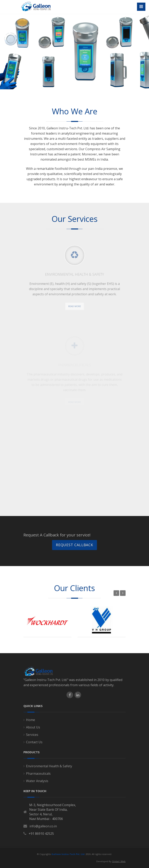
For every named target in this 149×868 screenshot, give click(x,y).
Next (123, 593)
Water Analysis (37, 781)
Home (31, 720)
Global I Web (119, 861)
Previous (116, 593)
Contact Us (34, 742)
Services (32, 735)
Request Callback (74, 545)
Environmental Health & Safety (49, 766)
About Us (33, 727)
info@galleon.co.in (43, 826)
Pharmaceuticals (38, 773)
